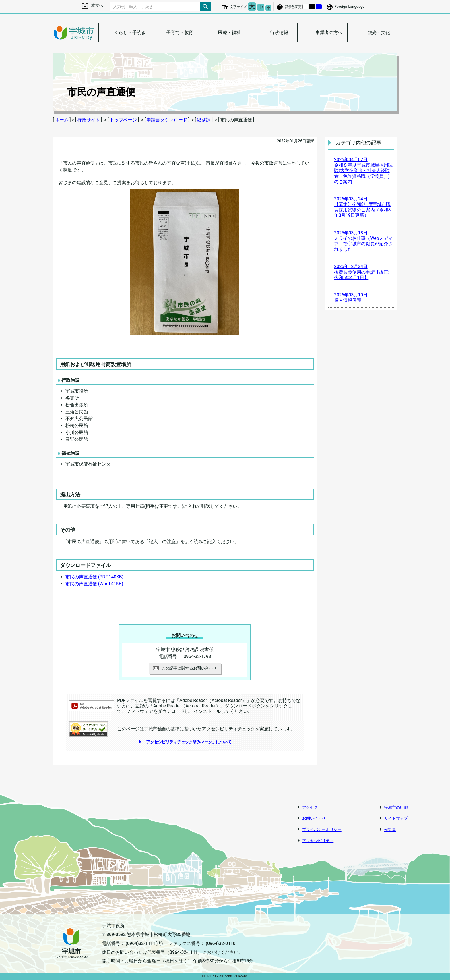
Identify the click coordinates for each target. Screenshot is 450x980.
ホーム (62, 120)
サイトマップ (396, 818)
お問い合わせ (314, 818)
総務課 (204, 120)
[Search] (155, 7)
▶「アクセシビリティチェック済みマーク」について (185, 742)
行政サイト (89, 120)
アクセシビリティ (318, 841)
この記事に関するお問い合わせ (185, 668)
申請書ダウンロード (167, 120)
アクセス (310, 807)
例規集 (390, 829)
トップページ (123, 120)
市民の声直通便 (94, 577)
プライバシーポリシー (322, 829)
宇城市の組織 (396, 807)
